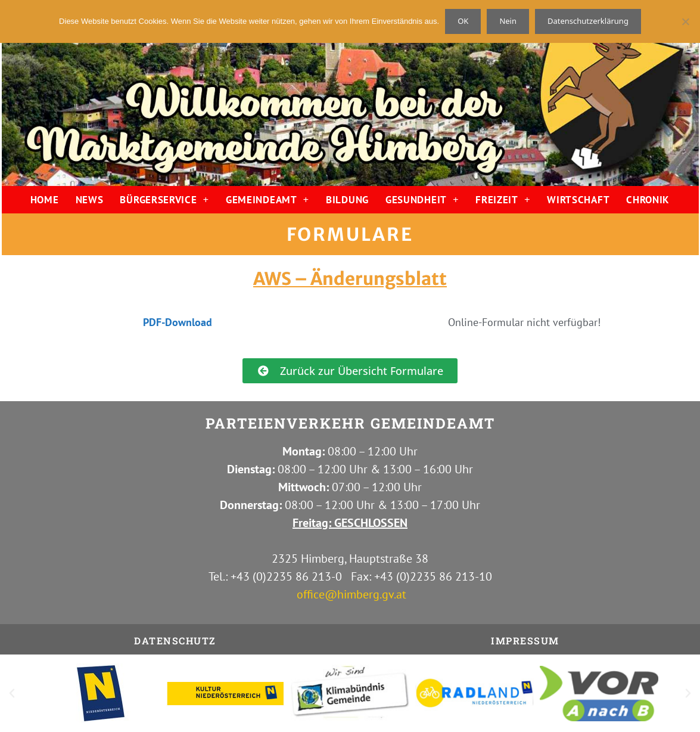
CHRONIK (648, 200)
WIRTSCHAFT (578, 200)
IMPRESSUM (525, 640)
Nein (508, 21)
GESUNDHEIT (422, 199)
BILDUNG (347, 200)
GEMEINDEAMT (267, 199)
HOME (45, 200)
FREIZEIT (503, 199)
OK (463, 21)
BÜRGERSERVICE (164, 199)
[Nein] (685, 21)
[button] (12, 693)
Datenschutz (175, 640)
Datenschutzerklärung (588, 21)
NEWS (90, 200)
